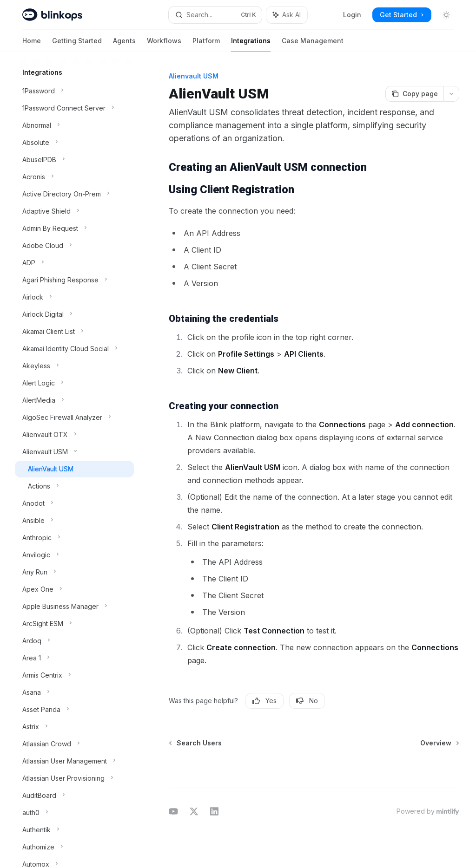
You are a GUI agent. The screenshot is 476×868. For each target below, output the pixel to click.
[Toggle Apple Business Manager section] (74, 607)
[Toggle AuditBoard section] (74, 796)
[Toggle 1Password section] (74, 91)
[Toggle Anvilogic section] (74, 555)
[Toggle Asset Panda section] (74, 710)
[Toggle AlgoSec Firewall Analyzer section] (74, 418)
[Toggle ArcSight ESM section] (74, 624)
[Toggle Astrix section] (74, 727)
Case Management (313, 44)
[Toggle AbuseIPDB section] (74, 160)
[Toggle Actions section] (74, 486)
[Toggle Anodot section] (74, 503)
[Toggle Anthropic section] (74, 538)
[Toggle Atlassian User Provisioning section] (74, 778)
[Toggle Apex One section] (74, 589)
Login (352, 15)
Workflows (164, 44)
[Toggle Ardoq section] (74, 641)
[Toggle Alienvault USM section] (74, 452)
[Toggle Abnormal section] (74, 125)
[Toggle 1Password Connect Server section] (74, 108)
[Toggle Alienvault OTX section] (74, 435)
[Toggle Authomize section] (74, 847)
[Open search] (215, 15)
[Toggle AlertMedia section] (74, 400)
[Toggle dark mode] (446, 15)
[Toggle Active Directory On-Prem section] (74, 194)
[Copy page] (414, 94)
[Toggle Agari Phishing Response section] (74, 280)
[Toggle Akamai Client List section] (74, 332)
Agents (124, 44)
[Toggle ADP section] (74, 263)
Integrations (251, 44)
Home (32, 44)
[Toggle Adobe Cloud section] (74, 246)
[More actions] (451, 94)
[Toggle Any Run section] (74, 572)
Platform (206, 44)
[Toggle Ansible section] (74, 521)
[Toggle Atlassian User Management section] (74, 761)
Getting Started (77, 44)
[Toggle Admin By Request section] (74, 228)
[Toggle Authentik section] (74, 830)
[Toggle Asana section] (74, 692)
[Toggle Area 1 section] (74, 658)
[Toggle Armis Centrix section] (74, 675)
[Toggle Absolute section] (74, 143)
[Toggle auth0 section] (74, 813)
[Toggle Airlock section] (74, 297)
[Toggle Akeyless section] (74, 366)
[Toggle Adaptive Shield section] (74, 211)
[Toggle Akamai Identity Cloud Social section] (74, 349)
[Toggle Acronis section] (74, 177)
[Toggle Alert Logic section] (74, 383)
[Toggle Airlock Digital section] (74, 314)
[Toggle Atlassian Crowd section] (74, 744)
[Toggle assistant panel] (287, 15)
